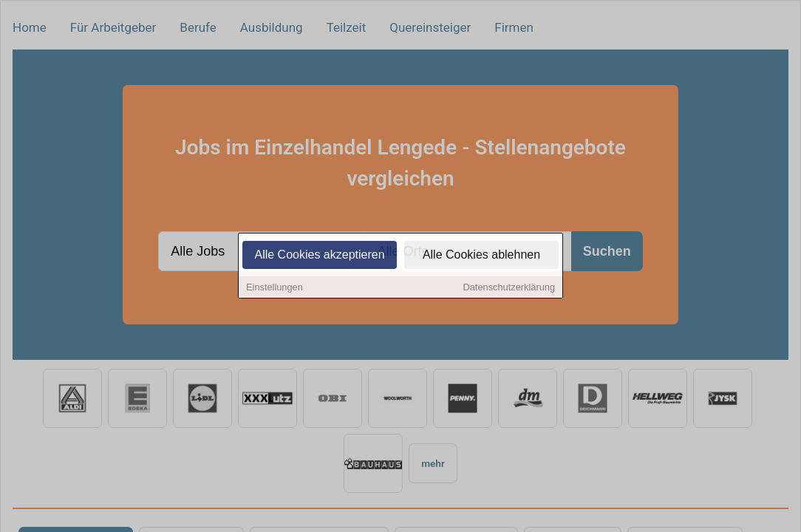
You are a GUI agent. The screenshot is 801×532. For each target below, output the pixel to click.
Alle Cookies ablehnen (481, 256)
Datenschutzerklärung (509, 289)
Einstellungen (275, 289)
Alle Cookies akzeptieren (319, 256)
